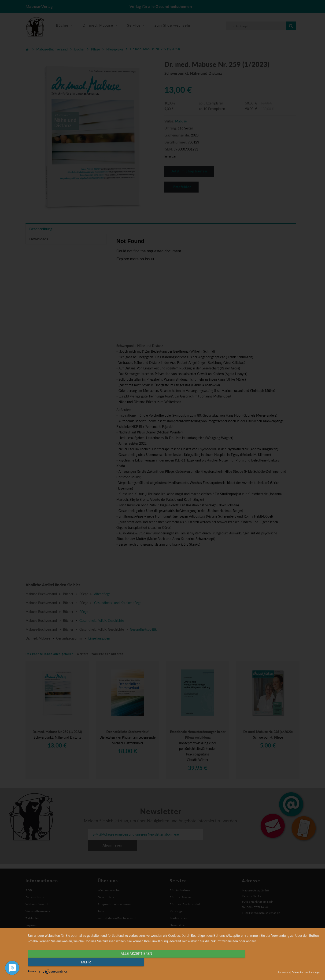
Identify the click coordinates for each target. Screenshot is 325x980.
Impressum (284, 972)
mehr (277, 963)
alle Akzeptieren (130, 963)
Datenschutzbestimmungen (306, 972)
